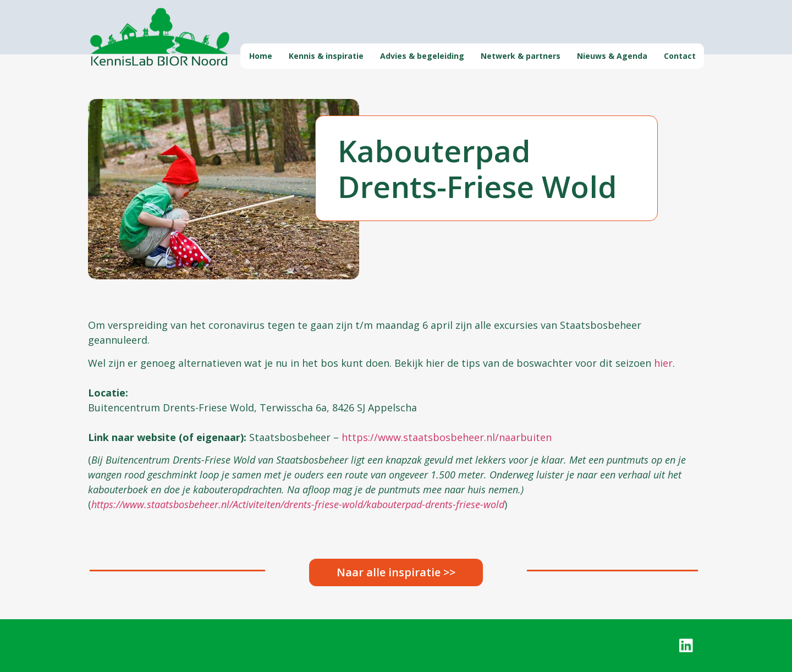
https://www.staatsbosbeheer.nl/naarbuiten (447, 437)
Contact (680, 56)
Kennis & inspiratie (326, 56)
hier (663, 363)
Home (261, 56)
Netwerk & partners (521, 56)
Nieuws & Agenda (612, 56)
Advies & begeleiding (422, 56)
